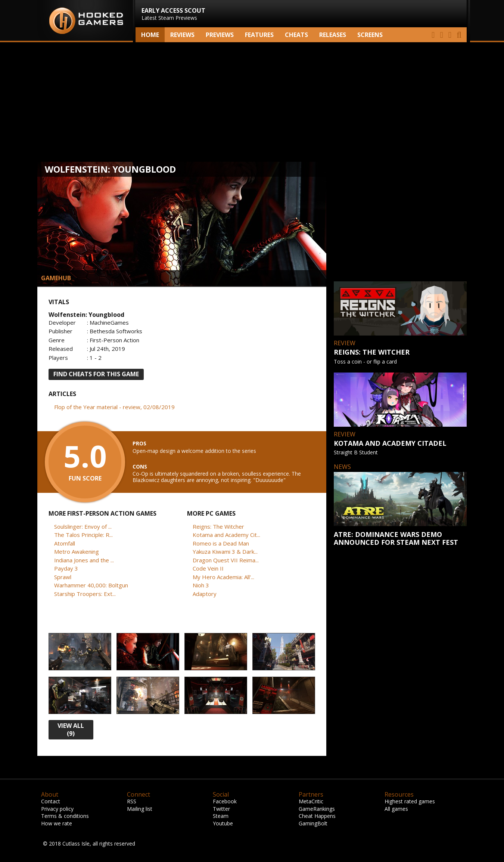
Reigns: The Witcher (218, 526)
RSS (132, 801)
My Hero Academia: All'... (223, 577)
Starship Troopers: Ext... (85, 594)
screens (370, 35)
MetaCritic (311, 801)
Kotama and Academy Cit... (226, 535)
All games (396, 809)
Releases (333, 35)
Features (259, 35)
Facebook (225, 801)
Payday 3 (66, 568)
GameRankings (317, 809)
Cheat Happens (317, 816)
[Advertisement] (252, 102)
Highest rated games (410, 801)
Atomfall (65, 543)
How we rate (57, 823)
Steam (221, 816)
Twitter (221, 809)
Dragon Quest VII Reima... (226, 560)
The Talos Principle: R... (83, 535)
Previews (220, 35)
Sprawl (63, 577)
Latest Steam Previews (173, 14)
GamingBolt (313, 823)
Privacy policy (57, 809)
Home (150, 35)
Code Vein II (208, 568)
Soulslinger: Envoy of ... (83, 526)
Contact (51, 801)
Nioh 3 (201, 585)
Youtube (223, 823)
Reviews (182, 35)
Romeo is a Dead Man (221, 543)
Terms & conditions (65, 816)
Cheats (296, 35)
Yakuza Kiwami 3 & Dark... (225, 552)
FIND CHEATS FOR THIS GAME (96, 374)
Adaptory (205, 594)
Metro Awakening (77, 552)
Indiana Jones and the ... (84, 560)
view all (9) (71, 730)
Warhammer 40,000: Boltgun (91, 585)
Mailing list (140, 809)
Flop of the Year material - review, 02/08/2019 (114, 407)
